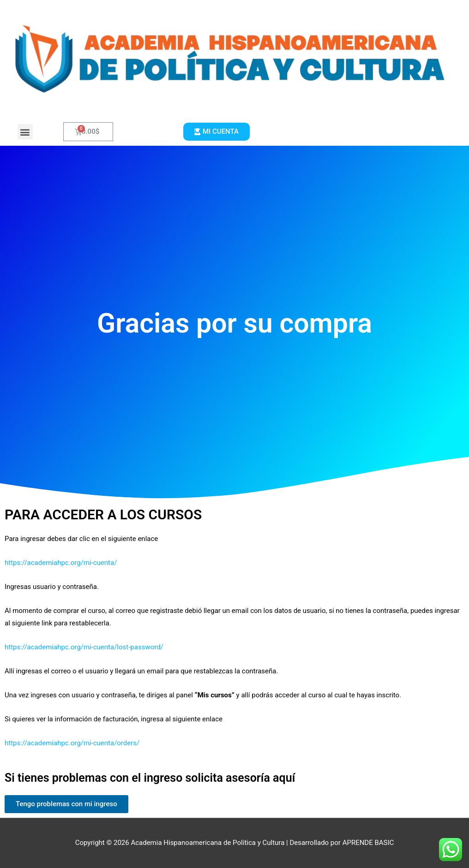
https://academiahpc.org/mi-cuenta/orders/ (72, 743)
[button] (25, 132)
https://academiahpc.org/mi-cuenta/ (61, 563)
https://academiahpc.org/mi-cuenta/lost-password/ (84, 647)
